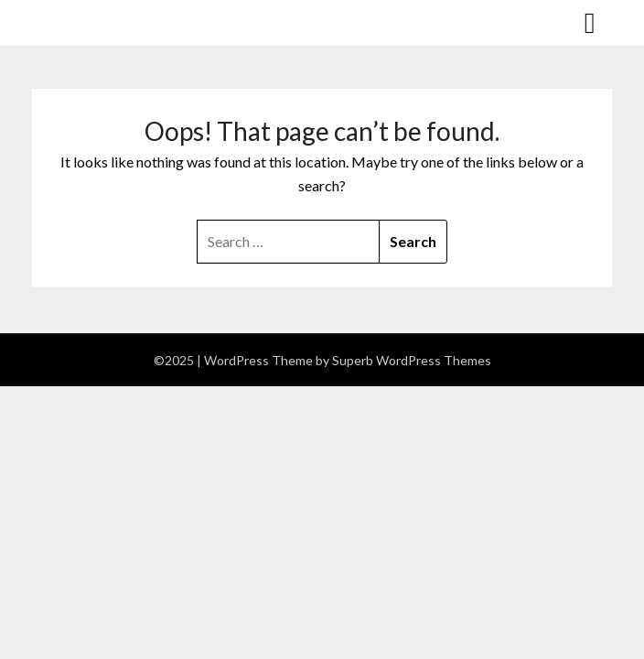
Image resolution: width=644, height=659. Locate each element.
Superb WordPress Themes (412, 360)
